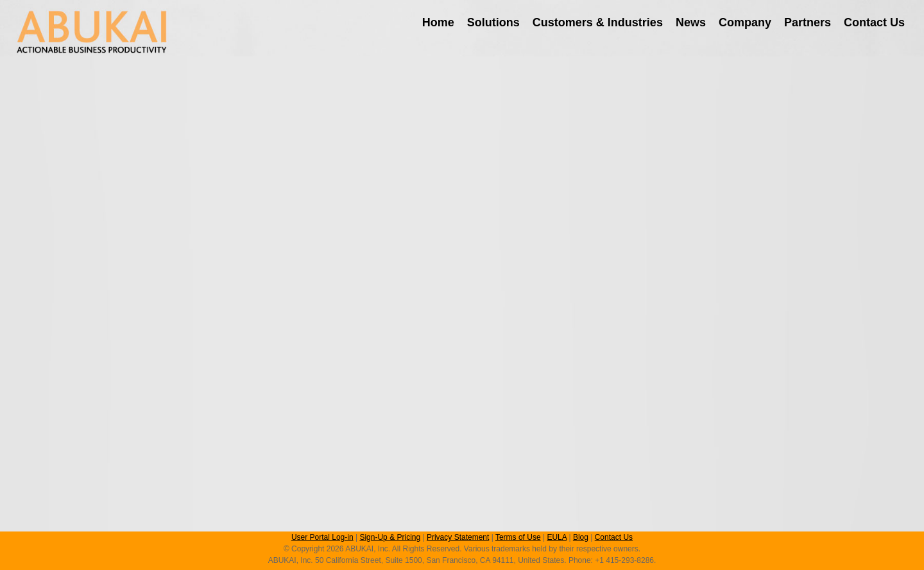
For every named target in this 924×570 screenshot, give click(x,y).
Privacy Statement (458, 537)
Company (745, 22)
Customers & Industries (598, 22)
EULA (557, 537)
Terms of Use (518, 537)
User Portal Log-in (322, 537)
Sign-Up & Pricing (390, 537)
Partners (808, 22)
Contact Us (874, 22)
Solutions (493, 22)
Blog (581, 537)
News (691, 22)
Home (438, 22)
